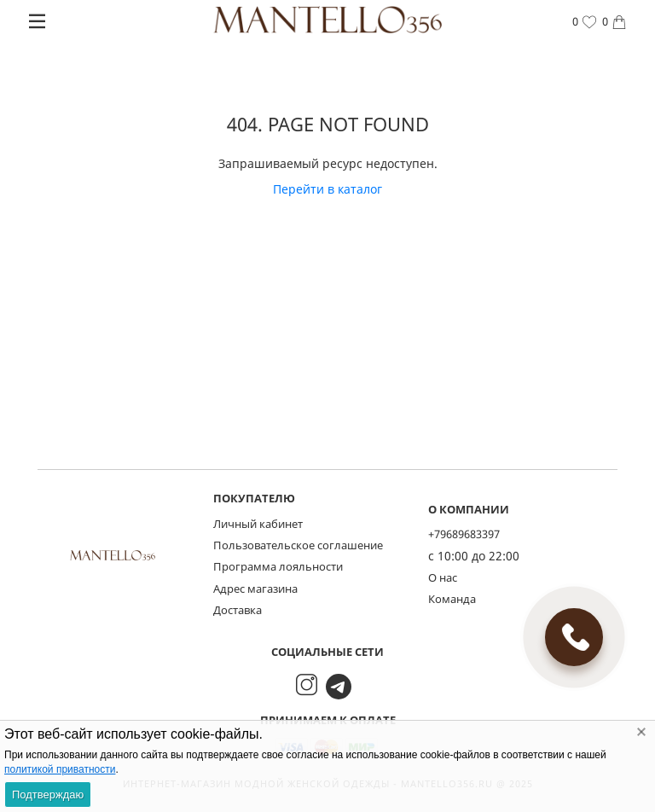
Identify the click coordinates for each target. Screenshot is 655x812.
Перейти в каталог (327, 189)
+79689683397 (464, 534)
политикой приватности (60, 769)
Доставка (238, 610)
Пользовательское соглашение (298, 545)
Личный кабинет (258, 524)
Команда (452, 599)
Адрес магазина (255, 589)
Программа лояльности (278, 566)
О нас (443, 577)
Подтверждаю (48, 795)
